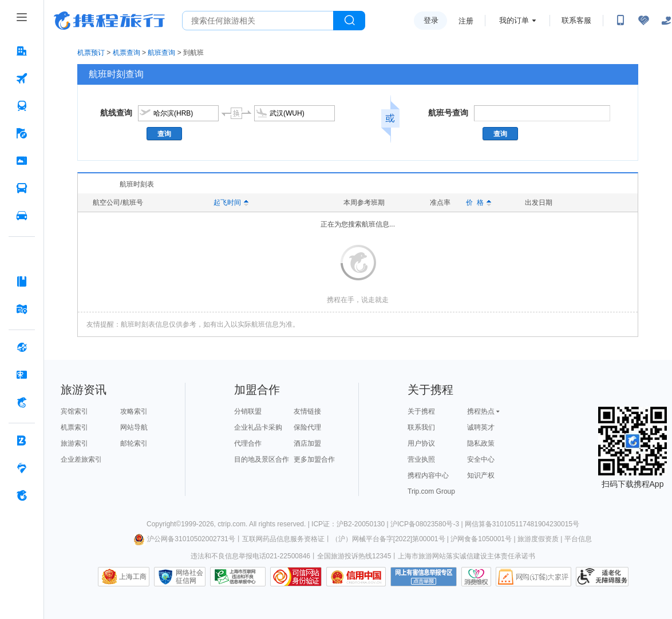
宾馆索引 (74, 411)
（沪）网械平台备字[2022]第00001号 (388, 539)
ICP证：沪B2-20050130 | (351, 524)
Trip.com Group (431, 491)
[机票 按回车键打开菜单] (22, 78)
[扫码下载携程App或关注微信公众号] (620, 21)
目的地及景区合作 (262, 459)
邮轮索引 (134, 443)
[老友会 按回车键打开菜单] (22, 468)
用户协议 (421, 443)
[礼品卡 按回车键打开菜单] (22, 375)
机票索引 (74, 427)
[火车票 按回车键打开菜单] (22, 106)
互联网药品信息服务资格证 (283, 539)
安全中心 (481, 459)
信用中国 (356, 577)
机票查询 (127, 53)
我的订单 (514, 20)
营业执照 (421, 459)
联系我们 (421, 427)
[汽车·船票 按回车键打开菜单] (22, 188)
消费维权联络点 (476, 577)
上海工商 (133, 577)
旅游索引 (74, 443)
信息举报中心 (238, 577)
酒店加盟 (307, 443)
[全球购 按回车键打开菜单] (22, 347)
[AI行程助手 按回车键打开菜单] (22, 254)
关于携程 (421, 411)
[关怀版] (666, 21)
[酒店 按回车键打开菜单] (22, 51)
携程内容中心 (428, 475)
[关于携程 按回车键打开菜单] (22, 495)
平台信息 (578, 539)
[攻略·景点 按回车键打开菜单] (22, 281)
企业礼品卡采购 (258, 427)
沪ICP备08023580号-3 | (428, 524)
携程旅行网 (109, 21)
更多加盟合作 (314, 459)
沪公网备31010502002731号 (184, 539)
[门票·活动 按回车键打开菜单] (22, 161)
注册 (466, 21)
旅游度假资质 (538, 539)
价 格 (479, 203)
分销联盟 (248, 411)
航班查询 (161, 53)
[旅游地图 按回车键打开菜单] (22, 309)
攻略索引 (134, 411)
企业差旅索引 (81, 459)
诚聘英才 (481, 427)
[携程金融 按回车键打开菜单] (22, 402)
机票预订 (91, 53)
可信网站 (296, 577)
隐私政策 (481, 443)
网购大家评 (533, 577)
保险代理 (307, 427)
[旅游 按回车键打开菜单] (22, 133)
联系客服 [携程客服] (576, 20)
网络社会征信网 (189, 577)
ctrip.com (232, 524)
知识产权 (481, 475)
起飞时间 (231, 203)
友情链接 (307, 411)
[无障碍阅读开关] (643, 21)
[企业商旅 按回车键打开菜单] (22, 441)
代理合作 (248, 443)
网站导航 (134, 427)
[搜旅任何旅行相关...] (258, 21)
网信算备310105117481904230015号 (522, 524)
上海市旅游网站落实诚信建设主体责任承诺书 (467, 556)
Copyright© (164, 524)
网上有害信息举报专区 (424, 577)
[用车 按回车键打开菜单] (22, 216)
